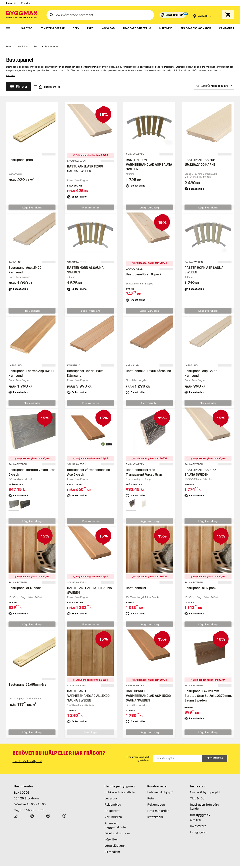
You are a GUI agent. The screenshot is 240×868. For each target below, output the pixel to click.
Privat (24, 3)
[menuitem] (8, 29)
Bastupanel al (136, 579)
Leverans (111, 790)
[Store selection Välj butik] (203, 16)
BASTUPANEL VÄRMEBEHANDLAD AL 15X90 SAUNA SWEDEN (88, 687)
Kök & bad (22, 38)
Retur (151, 790)
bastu (112, 58)
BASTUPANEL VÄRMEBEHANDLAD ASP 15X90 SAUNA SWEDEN (148, 687)
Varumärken (113, 808)
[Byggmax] (22, 15)
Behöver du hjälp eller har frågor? (59, 744)
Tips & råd (197, 790)
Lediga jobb (198, 823)
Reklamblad (113, 796)
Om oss (195, 811)
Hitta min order (158, 802)
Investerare (198, 817)
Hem (9, 38)
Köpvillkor (111, 831)
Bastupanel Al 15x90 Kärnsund (148, 362)
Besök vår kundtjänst (27, 752)
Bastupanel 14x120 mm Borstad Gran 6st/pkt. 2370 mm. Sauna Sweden (208, 687)
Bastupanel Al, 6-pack (25, 579)
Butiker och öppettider (120, 784)
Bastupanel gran (21, 151)
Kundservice (157, 778)
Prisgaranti (112, 802)
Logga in (11, 3)
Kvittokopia (155, 808)
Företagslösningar (117, 825)
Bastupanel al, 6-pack (200, 579)
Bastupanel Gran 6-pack (144, 266)
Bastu (37, 38)
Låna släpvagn (115, 837)
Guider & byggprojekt (205, 784)
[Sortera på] (214, 77)
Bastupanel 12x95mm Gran (28, 676)
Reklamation (156, 796)
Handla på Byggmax (120, 778)
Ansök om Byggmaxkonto (115, 816)
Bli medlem (112, 843)
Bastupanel (12, 58)
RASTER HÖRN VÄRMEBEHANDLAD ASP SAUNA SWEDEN (149, 156)
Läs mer (10, 67)
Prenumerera (215, 749)
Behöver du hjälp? (160, 784)
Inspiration (198, 778)
